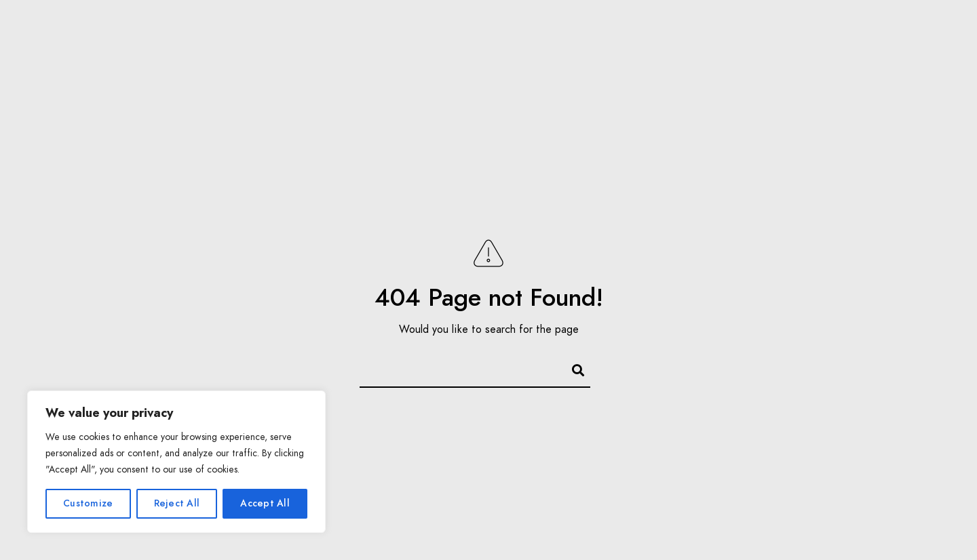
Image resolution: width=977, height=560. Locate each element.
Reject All (177, 503)
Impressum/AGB (825, 34)
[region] (176, 462)
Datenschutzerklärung (654, 102)
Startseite (81, 34)
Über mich (167, 34)
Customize (88, 503)
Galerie (244, 34)
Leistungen (324, 34)
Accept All (265, 503)
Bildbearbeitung (633, 34)
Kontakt (732, 34)
